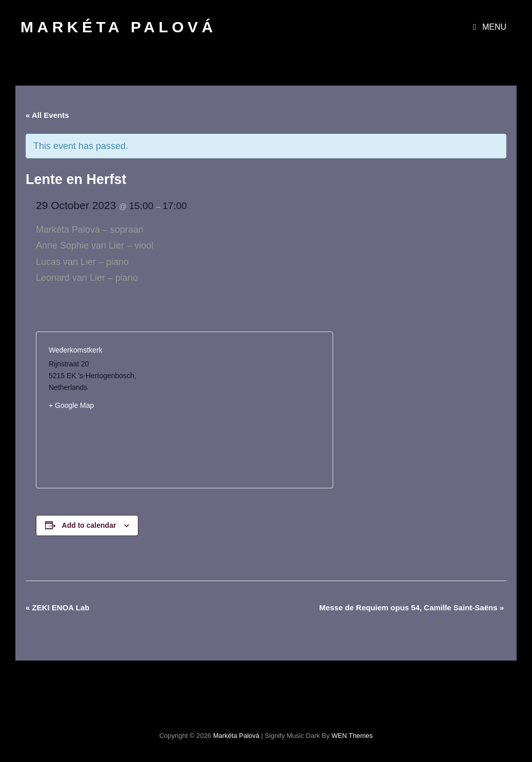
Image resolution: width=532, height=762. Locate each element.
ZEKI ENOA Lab (57, 607)
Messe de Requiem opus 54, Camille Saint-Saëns (412, 607)
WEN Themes (352, 736)
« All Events (47, 115)
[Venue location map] (252, 410)
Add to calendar (89, 525)
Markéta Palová (119, 27)
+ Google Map (71, 405)
